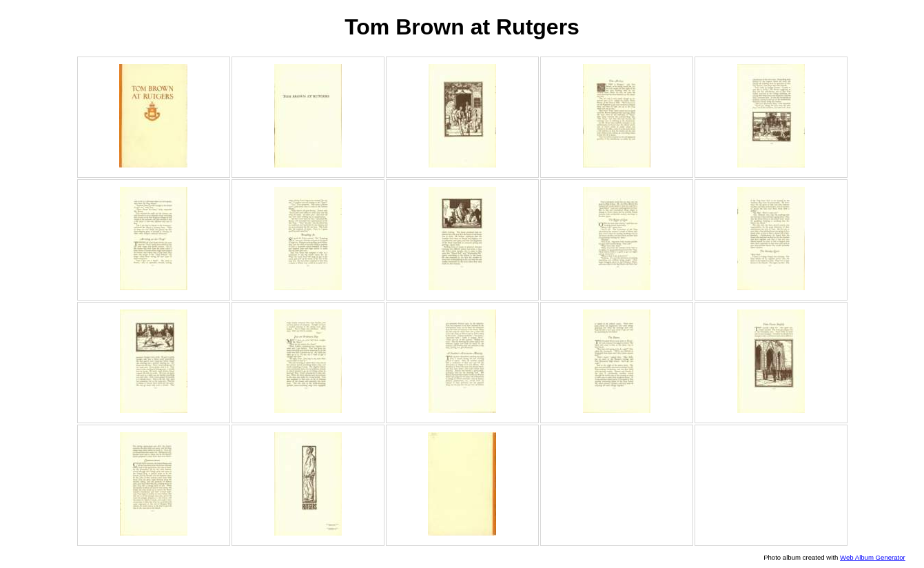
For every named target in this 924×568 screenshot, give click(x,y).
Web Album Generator (873, 557)
